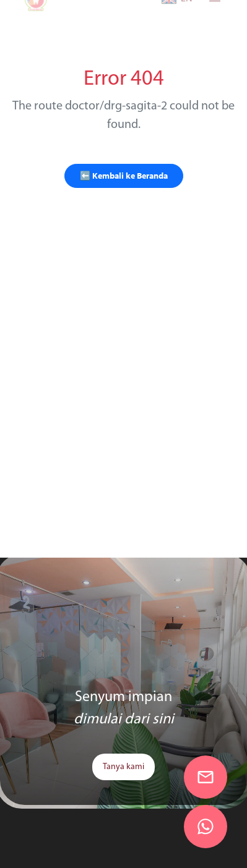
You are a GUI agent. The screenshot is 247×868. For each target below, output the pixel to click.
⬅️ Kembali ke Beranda (124, 176)
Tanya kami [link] (123, 767)
